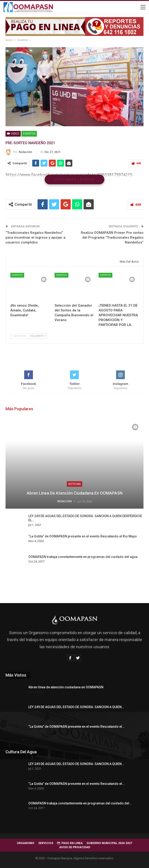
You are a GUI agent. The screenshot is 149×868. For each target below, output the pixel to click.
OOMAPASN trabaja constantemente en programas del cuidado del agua (83, 557)
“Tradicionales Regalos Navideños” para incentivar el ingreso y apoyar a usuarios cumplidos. (35, 238)
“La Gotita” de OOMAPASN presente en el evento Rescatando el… (76, 727)
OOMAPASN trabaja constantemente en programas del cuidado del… (80, 803)
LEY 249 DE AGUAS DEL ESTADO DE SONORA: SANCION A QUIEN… (76, 707)
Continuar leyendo (75, 179)
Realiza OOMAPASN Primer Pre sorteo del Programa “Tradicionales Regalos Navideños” (112, 238)
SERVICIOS (46, 843)
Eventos (29, 134)
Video (13, 134)
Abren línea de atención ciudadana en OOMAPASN (75, 493)
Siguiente (38, 336)
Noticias (74, 484)
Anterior (19, 336)
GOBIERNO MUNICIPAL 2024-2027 (109, 843)
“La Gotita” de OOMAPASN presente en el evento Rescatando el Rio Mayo (83, 536)
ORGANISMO (26, 843)
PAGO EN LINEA (70, 843)
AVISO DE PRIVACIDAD (75, 847)
